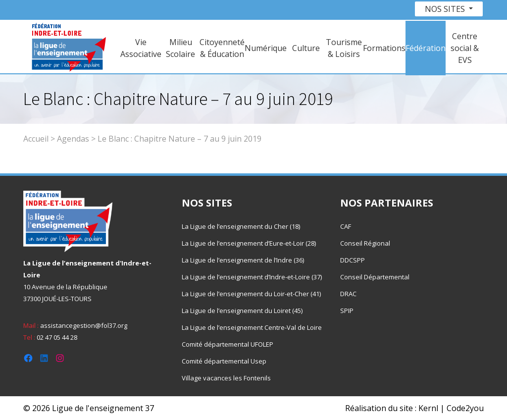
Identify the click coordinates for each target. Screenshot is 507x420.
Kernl (428, 408)
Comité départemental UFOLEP (228, 344)
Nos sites (446, 9)
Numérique (266, 48)
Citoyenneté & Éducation (222, 48)
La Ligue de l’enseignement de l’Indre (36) (243, 260)
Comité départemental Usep (224, 361)
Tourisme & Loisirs (344, 48)
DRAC (348, 294)
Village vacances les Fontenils (226, 378)
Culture (306, 48)
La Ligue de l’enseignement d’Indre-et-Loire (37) (252, 277)
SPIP (347, 311)
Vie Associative (141, 48)
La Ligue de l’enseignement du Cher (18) (241, 226)
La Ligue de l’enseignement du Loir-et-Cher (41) (251, 294)
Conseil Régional (365, 243)
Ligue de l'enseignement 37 (103, 408)
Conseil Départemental (375, 277)
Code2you (465, 408)
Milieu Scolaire (180, 48)
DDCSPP (353, 260)
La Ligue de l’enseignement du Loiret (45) (242, 311)
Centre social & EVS (465, 48)
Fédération (426, 48)
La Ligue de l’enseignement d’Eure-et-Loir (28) (249, 243)
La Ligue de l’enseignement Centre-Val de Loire (252, 327)
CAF (346, 226)
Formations (384, 48)
